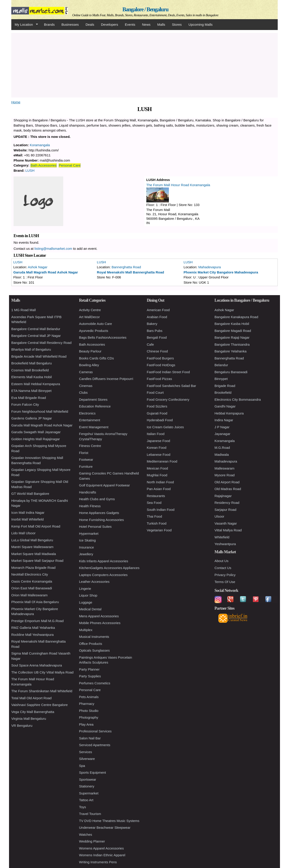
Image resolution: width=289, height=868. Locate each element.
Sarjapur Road (225, 510)
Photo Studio (89, 711)
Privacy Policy (225, 575)
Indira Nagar (224, 420)
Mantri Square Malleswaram (32, 547)
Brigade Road (225, 386)
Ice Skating (87, 540)
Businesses (70, 24)
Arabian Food (157, 317)
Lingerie (85, 589)
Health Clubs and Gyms (97, 499)
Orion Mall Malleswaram (29, 595)
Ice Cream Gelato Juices (165, 427)
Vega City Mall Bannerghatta (33, 712)
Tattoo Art (86, 800)
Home (16, 102)
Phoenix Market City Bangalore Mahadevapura (221, 272)
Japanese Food (158, 441)
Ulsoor (219, 516)
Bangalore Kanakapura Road (236, 317)
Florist (84, 453)
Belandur (221, 365)
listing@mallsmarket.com (53, 249)
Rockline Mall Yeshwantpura (33, 635)
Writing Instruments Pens (98, 862)
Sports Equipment (92, 772)
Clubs (83, 392)
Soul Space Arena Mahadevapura (37, 665)
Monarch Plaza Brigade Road (33, 568)
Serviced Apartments (95, 745)
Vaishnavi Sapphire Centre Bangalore (40, 705)
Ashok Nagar (38, 267)
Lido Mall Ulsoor (23, 533)
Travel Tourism (90, 814)
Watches (86, 834)
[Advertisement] (144, 65)
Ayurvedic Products (94, 331)
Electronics (87, 413)
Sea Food (154, 503)
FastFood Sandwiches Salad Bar (171, 386)
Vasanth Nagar (226, 523)
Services (86, 752)
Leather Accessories (94, 582)
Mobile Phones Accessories (100, 623)
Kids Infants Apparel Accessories (104, 561)
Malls (161, 24)
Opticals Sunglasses (94, 650)
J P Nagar (222, 427)
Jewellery (86, 554)
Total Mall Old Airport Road (31, 698)
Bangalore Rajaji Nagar (232, 337)
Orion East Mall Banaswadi (32, 588)
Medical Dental (90, 609)
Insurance (86, 547)
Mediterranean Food (162, 461)
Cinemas (86, 386)
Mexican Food (157, 468)
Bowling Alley (89, 365)
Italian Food (156, 434)
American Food (158, 310)
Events (130, 24)
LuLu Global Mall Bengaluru (32, 540)
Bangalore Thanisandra (232, 344)
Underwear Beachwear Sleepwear (105, 827)
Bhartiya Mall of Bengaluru (31, 349)
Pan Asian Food (159, 489)
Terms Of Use (225, 582)
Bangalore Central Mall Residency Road (41, 343)
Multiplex (86, 630)
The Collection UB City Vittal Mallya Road (42, 672)
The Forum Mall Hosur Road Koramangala (178, 185)
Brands (49, 24)
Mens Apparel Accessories (99, 616)
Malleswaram (224, 468)
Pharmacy (87, 704)
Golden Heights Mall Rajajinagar (36, 439)
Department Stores (93, 399)
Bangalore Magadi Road (233, 331)
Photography (89, 717)
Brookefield (223, 392)
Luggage (86, 602)
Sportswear (88, 779)
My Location (25, 25)
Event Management (94, 427)
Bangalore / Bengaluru (145, 9)
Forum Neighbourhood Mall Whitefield (40, 411)
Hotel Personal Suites (95, 527)
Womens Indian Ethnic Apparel (102, 855)
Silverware (87, 759)
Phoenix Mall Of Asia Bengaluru (35, 602)
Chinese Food (157, 351)
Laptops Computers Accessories (103, 575)
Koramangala (40, 145)
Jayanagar (222, 434)
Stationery (87, 786)
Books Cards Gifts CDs (96, 358)
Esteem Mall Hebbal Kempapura (36, 384)
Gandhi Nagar (225, 406)
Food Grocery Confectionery (168, 399)
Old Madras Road (228, 489)
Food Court (155, 392)
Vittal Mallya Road (228, 530)
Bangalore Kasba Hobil (232, 324)
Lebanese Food (158, 455)
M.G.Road (222, 448)
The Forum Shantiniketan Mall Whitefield (42, 691)
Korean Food (157, 448)
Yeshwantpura (225, 544)
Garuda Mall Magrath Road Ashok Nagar (46, 272)
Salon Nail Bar (90, 738)
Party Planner (89, 669)
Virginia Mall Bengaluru (29, 719)
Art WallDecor (89, 317)
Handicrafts (88, 492)
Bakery (152, 324)
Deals (90, 24)
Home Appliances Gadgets (99, 513)
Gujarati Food (157, 413)
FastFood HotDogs (161, 365)
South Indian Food (161, 510)
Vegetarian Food (159, 530)
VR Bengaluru (22, 726)
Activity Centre (90, 310)
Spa (82, 766)
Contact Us (223, 568)
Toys (83, 807)
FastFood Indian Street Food (168, 372)
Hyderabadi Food (160, 420)
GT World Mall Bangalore (30, 494)
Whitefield (222, 537)
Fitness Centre (90, 446)
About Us (221, 561)
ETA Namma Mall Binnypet (31, 391)
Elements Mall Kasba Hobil (31, 377)
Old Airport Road (227, 482)
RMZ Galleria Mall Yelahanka (33, 628)
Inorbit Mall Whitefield (27, 519)
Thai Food (154, 516)
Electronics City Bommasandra (238, 399)
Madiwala (222, 455)
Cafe (150, 344)
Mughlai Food (157, 475)
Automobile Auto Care (96, 324)
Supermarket (89, 793)
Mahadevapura (210, 267)
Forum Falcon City (25, 404)
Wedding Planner (92, 841)
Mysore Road (225, 475)
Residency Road (227, 503)
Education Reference (95, 406)
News (146, 24)
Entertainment (90, 420)
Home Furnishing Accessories (101, 520)
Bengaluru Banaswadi (231, 372)
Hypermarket (89, 534)
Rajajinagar (223, 496)
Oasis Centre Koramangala (32, 581)
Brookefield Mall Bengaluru (31, 363)
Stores (177, 24)
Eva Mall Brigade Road (29, 398)
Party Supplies (90, 676)
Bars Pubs (155, 331)
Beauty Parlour (90, 351)
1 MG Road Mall (23, 310)
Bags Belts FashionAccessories (103, 337)
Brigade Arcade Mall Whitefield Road (39, 356)
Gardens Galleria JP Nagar (32, 418)
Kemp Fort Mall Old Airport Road (36, 526)
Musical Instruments (94, 637)
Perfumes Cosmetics (95, 683)
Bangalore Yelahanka (231, 351)
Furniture (86, 466)
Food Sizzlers (157, 406)
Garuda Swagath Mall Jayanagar (36, 432)
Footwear (86, 459)
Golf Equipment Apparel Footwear (104, 485)
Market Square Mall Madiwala (34, 554)
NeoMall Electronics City (30, 574)
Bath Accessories (43, 165)
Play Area (86, 724)
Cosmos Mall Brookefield (30, 370)
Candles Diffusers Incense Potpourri (106, 379)
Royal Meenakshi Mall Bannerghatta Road (131, 272)
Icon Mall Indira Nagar (28, 513)
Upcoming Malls (201, 24)
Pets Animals (89, 697)
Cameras (86, 372)
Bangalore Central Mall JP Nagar (36, 336)
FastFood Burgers (160, 358)
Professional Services (95, 731)
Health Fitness (90, 506)
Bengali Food (157, 337)
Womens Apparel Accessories (101, 848)
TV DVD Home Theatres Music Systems (109, 821)
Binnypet (221, 379)
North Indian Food (160, 482)
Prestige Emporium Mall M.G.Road (37, 621)
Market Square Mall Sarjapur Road (37, 561)
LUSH (30, 170)
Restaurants (156, 496)
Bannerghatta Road (126, 267)
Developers (110, 24)
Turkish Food (157, 523)
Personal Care (70, 165)
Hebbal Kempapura (229, 413)
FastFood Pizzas (159, 379)
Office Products (91, 644)
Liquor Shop (88, 595)
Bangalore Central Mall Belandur (36, 329)
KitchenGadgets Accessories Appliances (109, 568)
